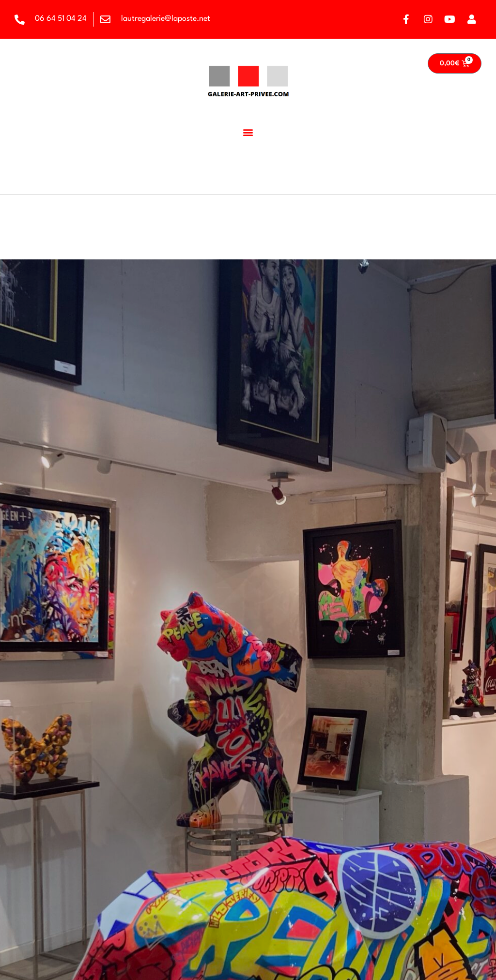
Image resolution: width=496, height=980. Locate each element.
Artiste (62, 184)
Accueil (24, 184)
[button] (248, 132)
